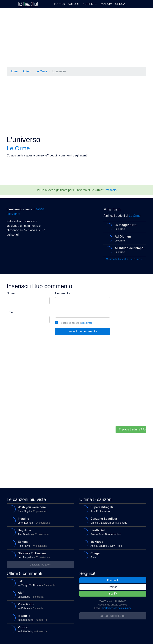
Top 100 (59, 4)
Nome (11, 293)
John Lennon (39, 521)
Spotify (113, 594)
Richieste (89, 4)
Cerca (120, 4)
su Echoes (39, 595)
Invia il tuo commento (82, 331)
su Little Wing (39, 618)
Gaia (112, 555)
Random (106, 4)
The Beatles (39, 532)
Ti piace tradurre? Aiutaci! (133, 429)
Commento (62, 293)
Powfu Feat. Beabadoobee (112, 532)
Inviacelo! (111, 190)
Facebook (113, 580)
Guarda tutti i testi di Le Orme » (124, 259)
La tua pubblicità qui (113, 616)
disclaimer (87, 323)
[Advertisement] (74, 38)
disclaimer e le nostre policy (117, 608)
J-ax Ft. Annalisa (112, 509)
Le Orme (41, 71)
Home (14, 71)
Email (10, 312)
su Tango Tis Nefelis (39, 583)
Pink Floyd (39, 509)
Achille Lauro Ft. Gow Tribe (112, 544)
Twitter (113, 587)
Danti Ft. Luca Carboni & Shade (112, 521)
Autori (73, 4)
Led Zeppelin (39, 555)
